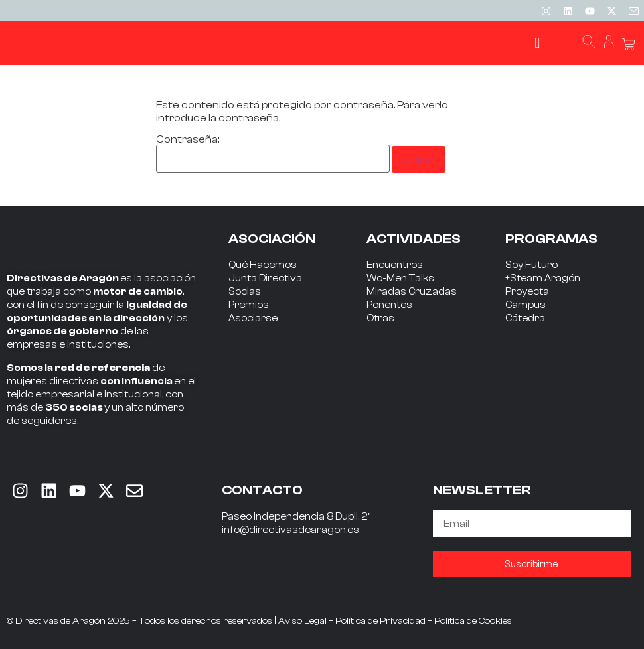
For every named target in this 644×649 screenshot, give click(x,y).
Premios (249, 305)
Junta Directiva (265, 278)
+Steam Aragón (543, 278)
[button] (537, 43)
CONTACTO (262, 490)
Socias (245, 292)
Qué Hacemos (263, 265)
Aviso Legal (302, 621)
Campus (525, 305)
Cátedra (525, 318)
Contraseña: (273, 153)
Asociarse (253, 318)
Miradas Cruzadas (412, 292)
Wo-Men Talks (400, 278)
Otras (380, 318)
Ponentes (389, 305)
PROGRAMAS (551, 239)
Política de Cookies (473, 621)
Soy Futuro (531, 265)
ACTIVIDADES (414, 239)
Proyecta (527, 292)
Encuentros (395, 265)
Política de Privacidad (380, 621)
